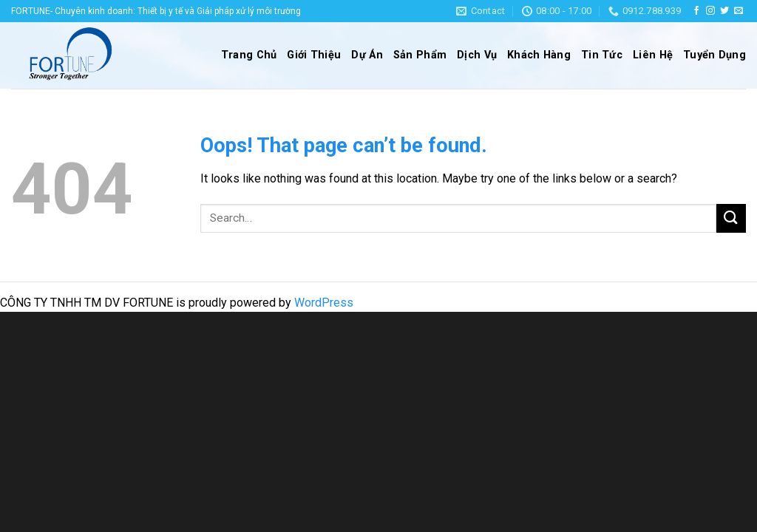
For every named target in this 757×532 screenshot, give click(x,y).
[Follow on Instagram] (710, 11)
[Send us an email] (739, 11)
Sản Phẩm (420, 55)
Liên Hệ (653, 55)
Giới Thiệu (314, 55)
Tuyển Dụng (714, 55)
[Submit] (731, 218)
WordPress (324, 303)
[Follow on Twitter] (724, 11)
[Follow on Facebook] (696, 11)
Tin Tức (602, 55)
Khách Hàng (539, 55)
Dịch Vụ (477, 55)
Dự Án (367, 55)
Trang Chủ (249, 55)
